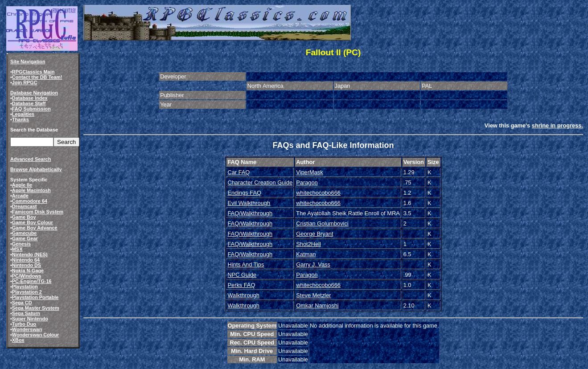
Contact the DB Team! (37, 77)
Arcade (20, 196)
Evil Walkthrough (249, 203)
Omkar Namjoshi (317, 305)
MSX (17, 249)
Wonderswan (27, 329)
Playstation (25, 287)
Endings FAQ (244, 193)
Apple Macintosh (31, 190)
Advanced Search (31, 159)
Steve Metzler (313, 295)
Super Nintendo (30, 319)
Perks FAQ (241, 285)
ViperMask (309, 172)
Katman (306, 254)
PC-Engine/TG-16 (32, 281)
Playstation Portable (35, 297)
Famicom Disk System (38, 212)
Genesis (21, 244)
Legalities (23, 114)
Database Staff (29, 103)
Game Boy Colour (33, 222)
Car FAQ (238, 172)
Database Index (30, 98)
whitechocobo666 (318, 193)
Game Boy (24, 217)
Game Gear (25, 238)
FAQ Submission (31, 109)
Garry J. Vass (313, 264)
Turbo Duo (24, 324)
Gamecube (25, 233)
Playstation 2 (27, 292)
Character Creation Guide (260, 182)
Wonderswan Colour (36, 335)
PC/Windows (27, 276)
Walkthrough (243, 295)
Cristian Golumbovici (322, 223)
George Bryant (315, 234)
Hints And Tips (246, 264)
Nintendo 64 (26, 260)
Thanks (21, 119)
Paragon (307, 182)
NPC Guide (242, 275)
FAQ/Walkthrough (250, 213)
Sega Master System (36, 308)
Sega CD (22, 303)
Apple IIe (22, 185)
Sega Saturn (26, 313)
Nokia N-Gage (28, 271)
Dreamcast (25, 206)
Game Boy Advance (35, 228)
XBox (18, 340)
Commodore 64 (30, 201)
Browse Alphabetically (36, 169)
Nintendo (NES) (30, 254)
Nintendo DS (27, 265)
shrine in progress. (557, 125)
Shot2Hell (308, 244)
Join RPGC (25, 82)
